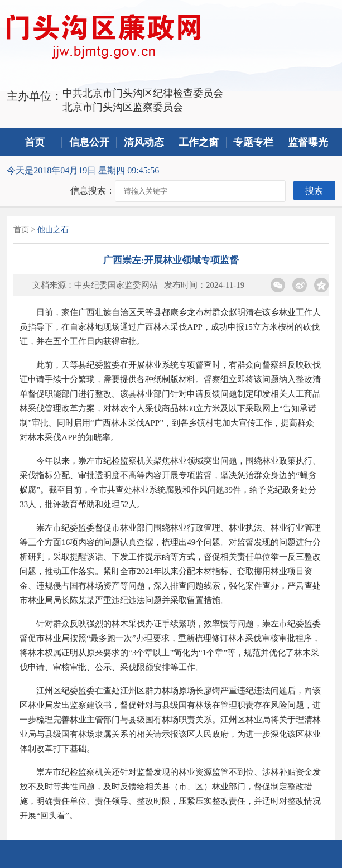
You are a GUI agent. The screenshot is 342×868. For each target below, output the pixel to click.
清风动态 (144, 142)
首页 (35, 142)
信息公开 (89, 142)
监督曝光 (308, 142)
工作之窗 (199, 142)
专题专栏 (253, 142)
